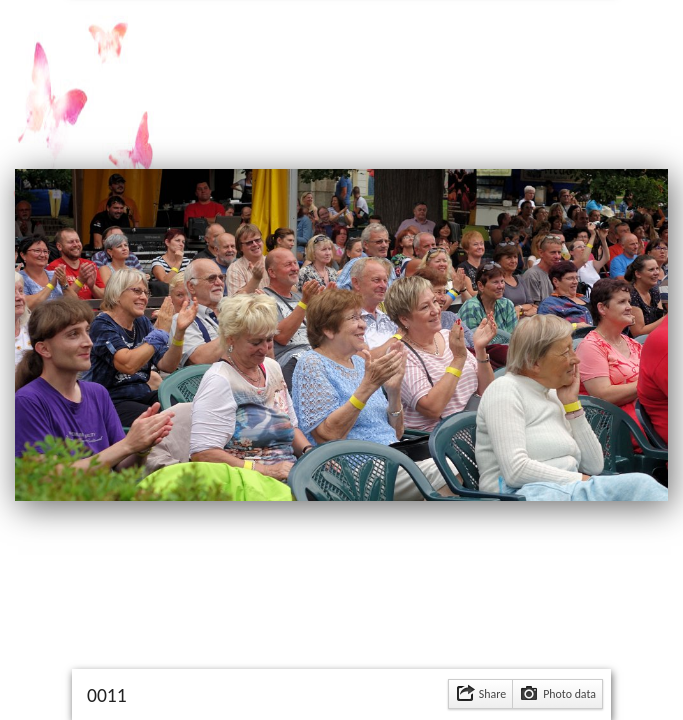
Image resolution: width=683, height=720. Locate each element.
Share (492, 694)
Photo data (569, 694)
